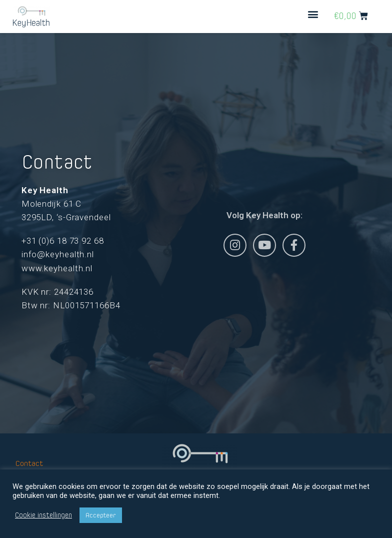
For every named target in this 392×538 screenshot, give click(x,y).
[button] (313, 14)
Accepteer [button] (101, 515)
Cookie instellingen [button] (43, 515)
